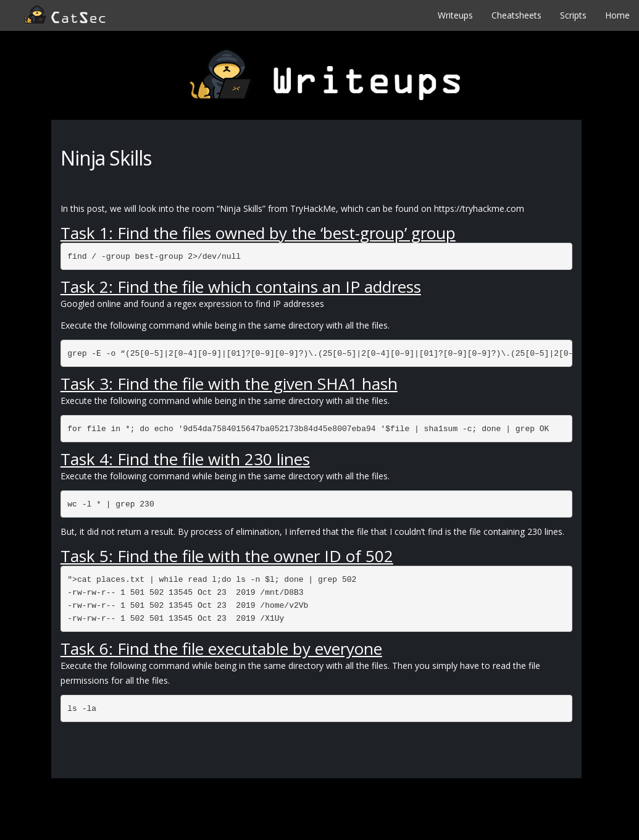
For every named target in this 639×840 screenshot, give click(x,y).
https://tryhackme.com (479, 208)
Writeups (455, 15)
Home (617, 15)
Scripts (573, 15)
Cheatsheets (516, 15)
